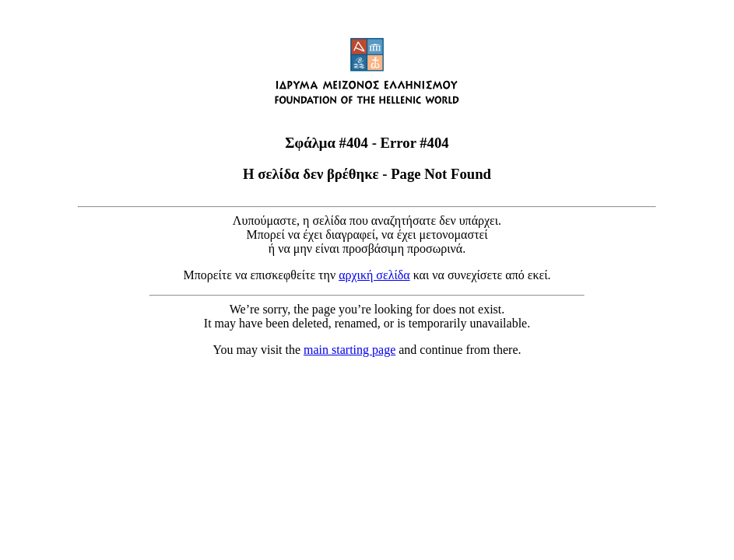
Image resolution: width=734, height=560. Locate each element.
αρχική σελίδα (374, 275)
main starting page (349, 350)
